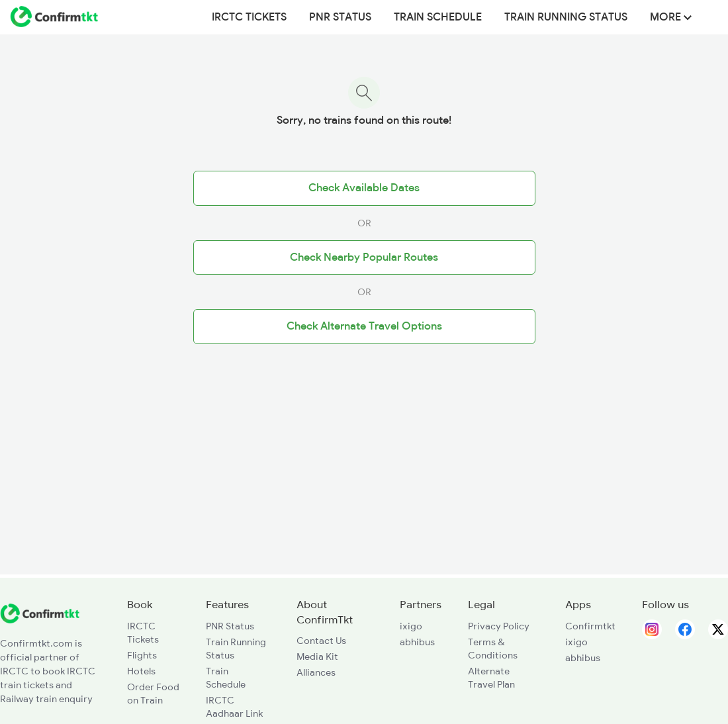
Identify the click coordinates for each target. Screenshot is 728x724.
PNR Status (340, 17)
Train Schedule (438, 17)
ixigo (411, 626)
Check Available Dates (364, 188)
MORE (671, 17)
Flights (142, 655)
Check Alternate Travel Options (364, 326)
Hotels (141, 671)
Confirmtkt (590, 626)
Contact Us (321, 641)
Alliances (316, 672)
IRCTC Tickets (249, 17)
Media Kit (317, 656)
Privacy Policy (499, 626)
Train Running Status (566, 17)
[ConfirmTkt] (40, 620)
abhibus (417, 642)
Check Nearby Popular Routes (364, 257)
